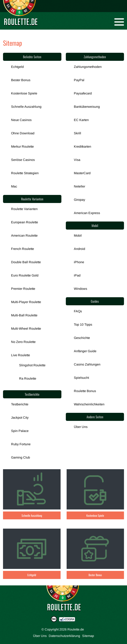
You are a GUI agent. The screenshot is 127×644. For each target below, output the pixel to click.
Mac (14, 186)
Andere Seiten (95, 417)
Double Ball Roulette (26, 262)
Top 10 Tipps (83, 325)
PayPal (79, 80)
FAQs (78, 311)
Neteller (80, 186)
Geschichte (82, 338)
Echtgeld (17, 67)
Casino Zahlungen (87, 364)
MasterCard (82, 173)
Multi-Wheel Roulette (26, 329)
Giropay (80, 200)
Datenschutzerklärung (64, 636)
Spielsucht (81, 378)
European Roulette (25, 222)
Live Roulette (21, 355)
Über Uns (81, 427)
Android (80, 249)
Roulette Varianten (32, 199)
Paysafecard (83, 93)
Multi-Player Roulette (26, 302)
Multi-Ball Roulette (24, 315)
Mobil (95, 226)
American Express (87, 213)
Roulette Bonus (85, 391)
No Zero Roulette (23, 342)
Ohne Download (23, 133)
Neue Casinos (21, 120)
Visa (77, 160)
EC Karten (81, 120)
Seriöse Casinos (23, 160)
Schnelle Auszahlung (26, 107)
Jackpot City (20, 418)
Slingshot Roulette (32, 365)
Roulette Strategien (25, 173)
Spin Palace (20, 431)
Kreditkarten (83, 147)
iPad (77, 275)
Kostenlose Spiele (24, 93)
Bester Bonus (21, 80)
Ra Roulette (28, 378)
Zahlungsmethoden (95, 57)
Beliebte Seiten (32, 57)
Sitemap (88, 636)
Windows (81, 289)
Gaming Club (21, 457)
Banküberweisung (87, 107)
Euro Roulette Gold (25, 275)
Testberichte (32, 394)
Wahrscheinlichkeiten (89, 404)
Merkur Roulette (22, 147)
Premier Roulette (23, 289)
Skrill (77, 133)
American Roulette (24, 236)
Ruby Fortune (21, 444)
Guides (95, 301)
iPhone (79, 262)
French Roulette (23, 249)
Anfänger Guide (85, 351)
